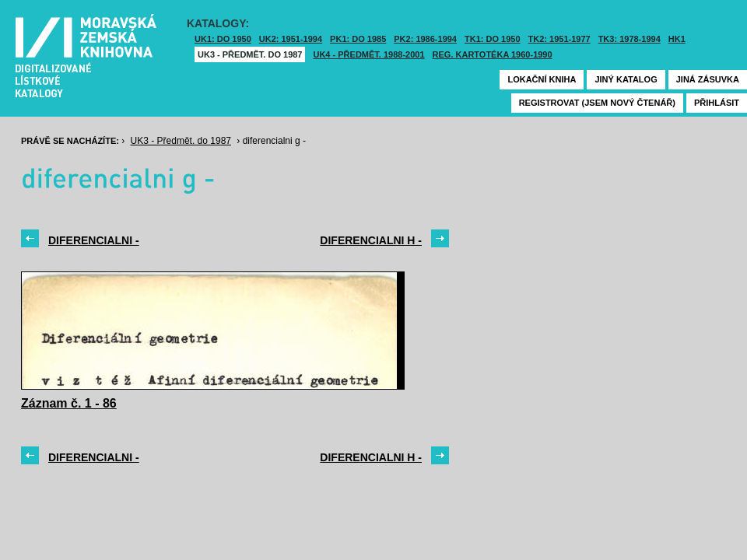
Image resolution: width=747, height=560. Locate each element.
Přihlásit (717, 103)
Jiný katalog (626, 79)
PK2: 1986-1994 (425, 39)
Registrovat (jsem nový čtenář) (597, 103)
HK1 (677, 39)
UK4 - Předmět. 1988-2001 (368, 54)
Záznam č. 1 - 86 (69, 403)
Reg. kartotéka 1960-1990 (493, 54)
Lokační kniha (542, 79)
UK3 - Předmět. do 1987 (250, 54)
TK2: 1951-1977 (559, 39)
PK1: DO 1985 (358, 39)
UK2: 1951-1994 (291, 39)
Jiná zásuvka (708, 79)
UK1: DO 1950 (223, 39)
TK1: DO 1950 (493, 39)
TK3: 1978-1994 (630, 39)
